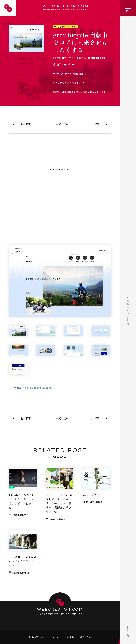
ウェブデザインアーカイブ (66, 27)
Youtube (71, 637)
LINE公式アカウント (37, 637)
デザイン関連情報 (74, 73)
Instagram (57, 637)
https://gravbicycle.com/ (33, 388)
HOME (56, 73)
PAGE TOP (128, 622)
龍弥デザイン (86, 637)
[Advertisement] (60, 202)
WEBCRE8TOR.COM (65, 8)
